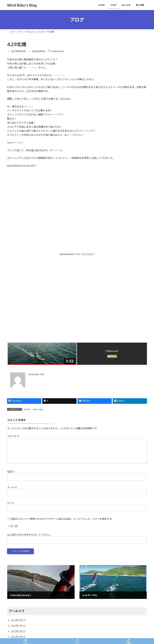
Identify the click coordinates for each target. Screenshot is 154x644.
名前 (11, 472)
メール (12, 487)
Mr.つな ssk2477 (86, 254)
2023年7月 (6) (18, 626)
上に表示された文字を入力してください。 (30, 535)
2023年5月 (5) (18, 637)
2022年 (27, 409)
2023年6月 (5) (18, 631)
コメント (13, 436)
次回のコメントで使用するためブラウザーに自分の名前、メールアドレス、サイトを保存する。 (62, 519)
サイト (11, 503)
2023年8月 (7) (18, 620)
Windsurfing (38, 409)
